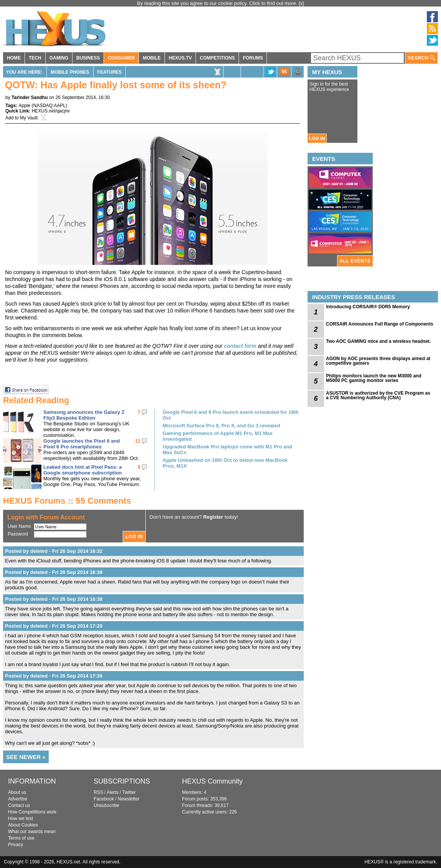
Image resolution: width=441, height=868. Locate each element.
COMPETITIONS (217, 58)
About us (17, 792)
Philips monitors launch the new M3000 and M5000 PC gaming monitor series (374, 378)
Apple (24, 106)
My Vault (29, 118)
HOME (14, 58)
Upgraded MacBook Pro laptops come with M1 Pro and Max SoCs (227, 450)
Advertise (18, 799)
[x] (301, 3)
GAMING (59, 58)
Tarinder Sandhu (30, 98)
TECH (35, 58)
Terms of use (21, 838)
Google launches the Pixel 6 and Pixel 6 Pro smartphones (81, 444)
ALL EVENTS (355, 261)
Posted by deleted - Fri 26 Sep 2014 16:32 (54, 551)
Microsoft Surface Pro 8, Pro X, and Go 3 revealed (221, 426)
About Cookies (23, 825)
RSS (98, 792)
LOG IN (317, 139)
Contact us (19, 805)
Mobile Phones (70, 72)
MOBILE (152, 58)
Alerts (113, 792)
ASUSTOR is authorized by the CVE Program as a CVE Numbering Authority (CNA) (378, 395)
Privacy (16, 845)
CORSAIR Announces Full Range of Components (380, 324)
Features (110, 72)
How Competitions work (32, 812)
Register (213, 517)
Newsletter (129, 799)
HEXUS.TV (180, 58)
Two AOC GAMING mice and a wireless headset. (378, 341)
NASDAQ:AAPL (50, 106)
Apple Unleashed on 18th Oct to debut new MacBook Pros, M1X (225, 463)
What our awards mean (32, 832)
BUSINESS (88, 58)
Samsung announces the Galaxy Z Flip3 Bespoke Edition (84, 415)
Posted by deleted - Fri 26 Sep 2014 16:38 (54, 572)
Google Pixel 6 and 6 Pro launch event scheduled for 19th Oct (231, 415)
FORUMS (253, 58)
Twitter (129, 792)
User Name (19, 526)
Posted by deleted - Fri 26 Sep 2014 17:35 (54, 676)
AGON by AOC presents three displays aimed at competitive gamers (378, 361)
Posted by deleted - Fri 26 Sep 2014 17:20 (54, 626)
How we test (21, 818)
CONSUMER (121, 58)
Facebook (104, 799)
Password (18, 534)
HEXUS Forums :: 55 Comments (67, 501)
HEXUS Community (212, 781)
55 (284, 72)
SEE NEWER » (26, 757)
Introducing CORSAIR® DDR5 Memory (368, 307)
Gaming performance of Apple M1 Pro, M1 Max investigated (218, 436)
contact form (240, 346)
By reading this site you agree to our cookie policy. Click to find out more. (218, 3)
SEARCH (421, 58)
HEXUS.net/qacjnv (51, 111)
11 (138, 441)
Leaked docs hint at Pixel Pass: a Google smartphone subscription (82, 470)
